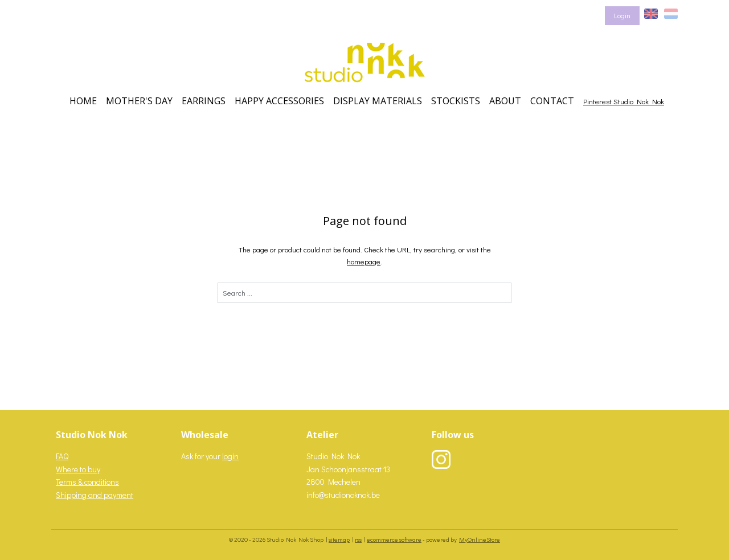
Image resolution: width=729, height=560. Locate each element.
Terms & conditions (87, 482)
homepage (364, 261)
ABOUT (505, 101)
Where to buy (78, 469)
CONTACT (552, 101)
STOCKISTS (456, 101)
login (230, 456)
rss (358, 539)
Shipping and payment (95, 495)
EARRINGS (204, 101)
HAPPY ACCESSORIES (279, 101)
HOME (83, 101)
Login (622, 15)
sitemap (339, 539)
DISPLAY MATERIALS (378, 101)
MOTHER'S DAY (139, 101)
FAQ (62, 456)
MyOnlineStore (480, 539)
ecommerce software (394, 539)
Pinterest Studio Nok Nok (624, 101)
